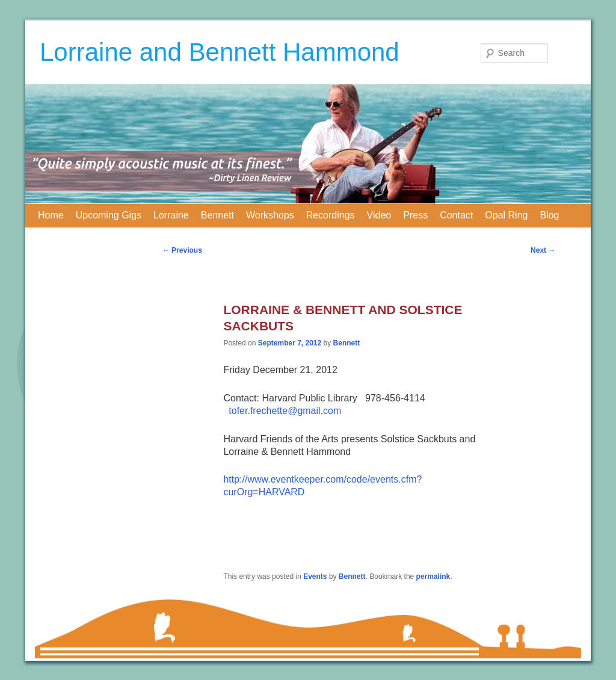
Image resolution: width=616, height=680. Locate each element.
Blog (549, 215)
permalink (433, 576)
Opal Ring (506, 215)
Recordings (331, 215)
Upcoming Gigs (109, 215)
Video (379, 215)
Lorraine (171, 215)
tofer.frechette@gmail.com (285, 411)
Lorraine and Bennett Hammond (220, 52)
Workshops (270, 215)
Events (315, 576)
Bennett (217, 215)
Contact (456, 215)
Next (543, 250)
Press (415, 215)
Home (51, 215)
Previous (182, 250)
